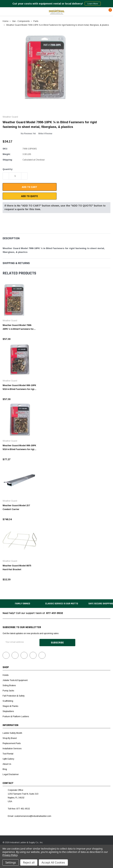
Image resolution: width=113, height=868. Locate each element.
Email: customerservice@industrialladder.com (30, 816)
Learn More (93, 4)
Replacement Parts (12, 743)
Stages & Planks (10, 706)
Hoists (6, 675)
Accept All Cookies (53, 862)
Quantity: (8, 169)
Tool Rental (8, 753)
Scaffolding (8, 701)
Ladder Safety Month (12, 733)
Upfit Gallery (8, 759)
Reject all (29, 862)
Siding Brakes (9, 685)
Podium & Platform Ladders (16, 716)
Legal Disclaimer (11, 774)
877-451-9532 (55, 613)
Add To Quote (30, 196)
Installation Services (12, 748)
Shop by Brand (10, 738)
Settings (11, 862)
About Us (7, 764)
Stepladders (8, 711)
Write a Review (45, 134)
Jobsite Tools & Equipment (15, 680)
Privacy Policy (10, 855)
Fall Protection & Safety (14, 695)
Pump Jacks (8, 690)
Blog (5, 769)
